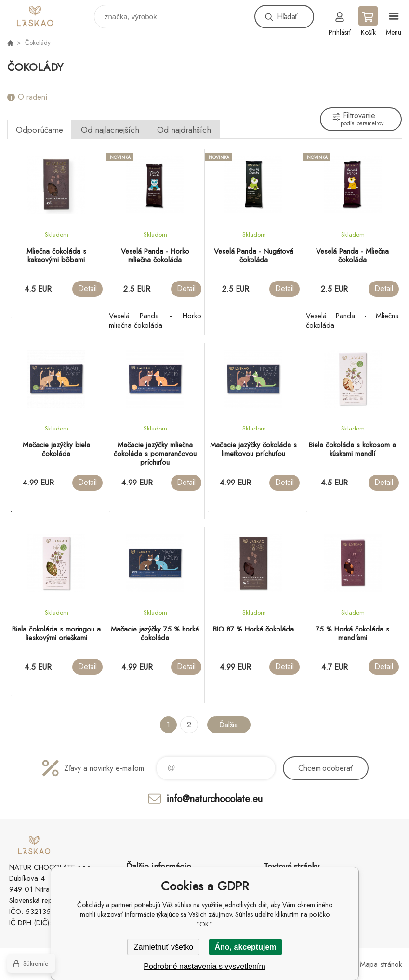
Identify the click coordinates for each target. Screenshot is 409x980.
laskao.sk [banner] (50, 14)
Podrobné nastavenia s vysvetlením (204, 966)
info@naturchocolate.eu (215, 799)
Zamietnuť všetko (164, 947)
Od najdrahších (184, 130)
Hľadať (287, 17)
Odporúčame (40, 130)
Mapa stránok (381, 964)
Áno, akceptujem (245, 947)
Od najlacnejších (110, 130)
